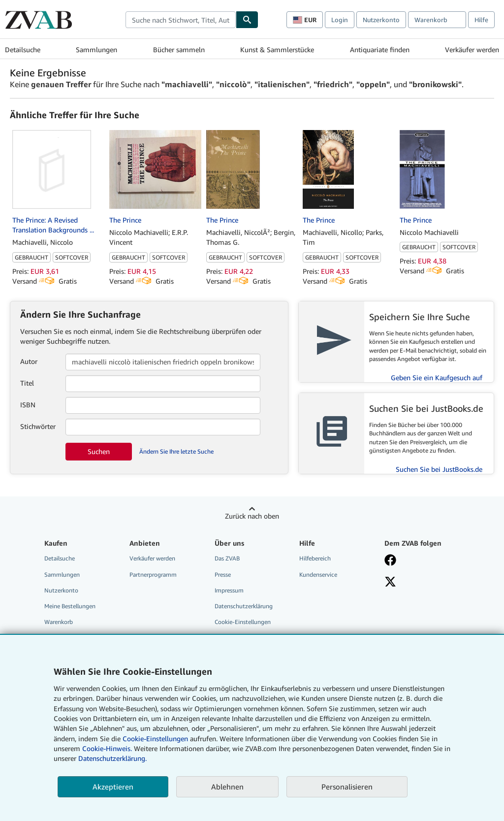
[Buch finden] (247, 20)
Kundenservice (318, 575)
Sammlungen (96, 49)
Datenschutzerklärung (244, 606)
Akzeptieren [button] (113, 787)
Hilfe (481, 20)
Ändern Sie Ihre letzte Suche (176, 451)
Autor (29, 361)
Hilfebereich (315, 558)
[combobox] (181, 20)
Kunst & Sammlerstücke (277, 49)
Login (340, 20)
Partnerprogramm (153, 575)
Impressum (229, 590)
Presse (223, 575)
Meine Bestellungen (70, 606)
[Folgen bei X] (390, 583)
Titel (27, 383)
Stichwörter (38, 426)
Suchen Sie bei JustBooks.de (439, 469)
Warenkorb (59, 622)
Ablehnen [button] (227, 787)
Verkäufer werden (472, 49)
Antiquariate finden (380, 49)
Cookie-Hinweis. (107, 748)
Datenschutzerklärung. (112, 758)
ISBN (28, 405)
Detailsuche (23, 49)
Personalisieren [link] (347, 787)
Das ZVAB (227, 558)
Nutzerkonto (381, 20)
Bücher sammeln (179, 49)
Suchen (99, 451)
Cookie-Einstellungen (155, 739)
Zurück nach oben (252, 516)
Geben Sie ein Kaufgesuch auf (437, 378)
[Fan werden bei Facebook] (390, 561)
